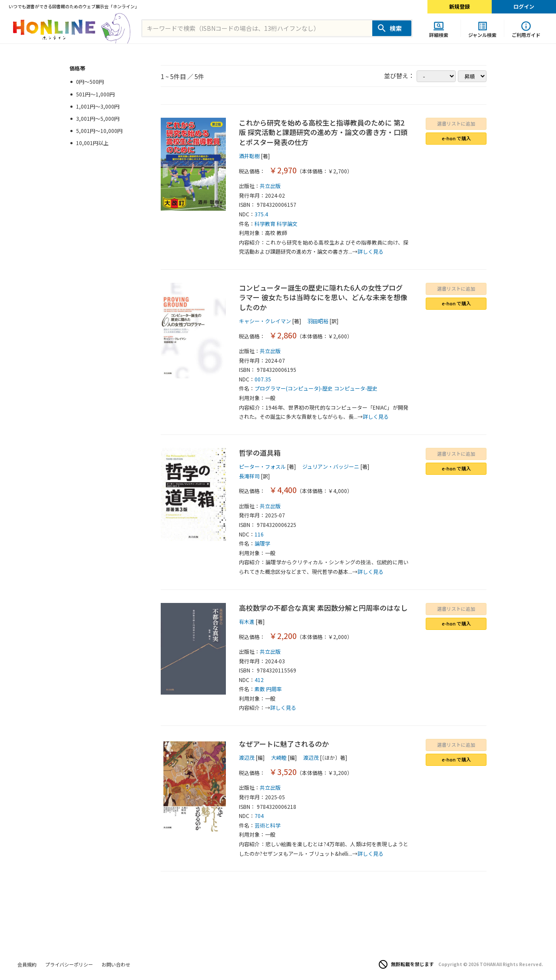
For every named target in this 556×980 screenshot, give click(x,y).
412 (259, 680)
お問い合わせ (116, 964)
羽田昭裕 (318, 321)
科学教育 (265, 223)
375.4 (261, 214)
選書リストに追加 (456, 123)
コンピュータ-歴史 (356, 388)
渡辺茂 (247, 757)
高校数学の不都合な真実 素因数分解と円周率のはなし (323, 608)
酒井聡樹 (249, 156)
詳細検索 (439, 35)
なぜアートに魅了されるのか (284, 744)
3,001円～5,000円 (98, 118)
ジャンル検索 (482, 35)
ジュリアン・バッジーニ (331, 466)
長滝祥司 (249, 476)
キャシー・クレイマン (265, 321)
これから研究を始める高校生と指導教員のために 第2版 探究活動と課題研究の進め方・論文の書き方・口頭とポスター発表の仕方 (323, 132)
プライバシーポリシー (69, 964)
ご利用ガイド (526, 35)
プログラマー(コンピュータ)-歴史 (294, 388)
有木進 (247, 621)
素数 (260, 689)
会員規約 (27, 964)
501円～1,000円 (95, 94)
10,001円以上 (92, 143)
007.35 (263, 379)
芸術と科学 (268, 825)
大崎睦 (279, 757)
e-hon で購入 (456, 138)
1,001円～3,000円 (98, 106)
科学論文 (287, 223)
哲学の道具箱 (260, 453)
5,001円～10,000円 (99, 131)
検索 (396, 28)
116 (259, 534)
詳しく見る (371, 251)
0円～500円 (90, 81)
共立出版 (270, 186)
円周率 (274, 689)
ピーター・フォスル (262, 466)
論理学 (262, 543)
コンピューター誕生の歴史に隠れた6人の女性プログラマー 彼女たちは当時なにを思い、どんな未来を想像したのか (323, 297)
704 (259, 816)
